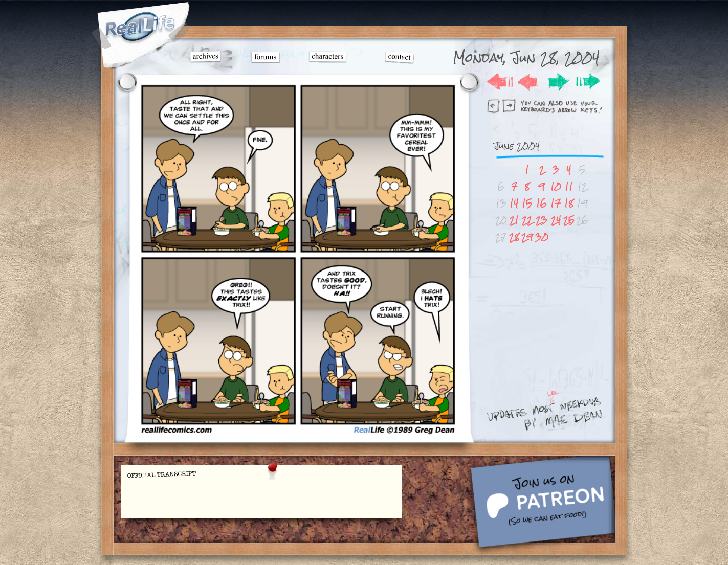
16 (542, 203)
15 (527, 203)
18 (569, 203)
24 (556, 220)
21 (514, 220)
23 (542, 220)
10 (556, 186)
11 (569, 186)
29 (527, 237)
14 (514, 203)
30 (542, 237)
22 (527, 220)
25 (569, 220)
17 (556, 203)
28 (514, 237)
